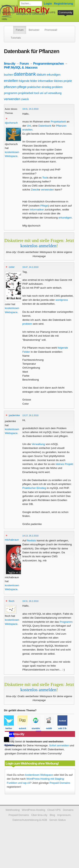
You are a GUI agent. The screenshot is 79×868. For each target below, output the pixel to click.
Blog (52, 815)
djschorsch (11, 123)
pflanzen (10, 87)
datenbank (25, 74)
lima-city (10, 63)
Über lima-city (39, 815)
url (46, 93)
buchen (8, 75)
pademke (14, 415)
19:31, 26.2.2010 (30, 601)
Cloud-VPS (49, 12)
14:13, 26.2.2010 (30, 536)
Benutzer (34, 30)
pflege (22, 87)
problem (57, 87)
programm (11, 93)
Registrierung (63, 3)
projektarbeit (26, 93)
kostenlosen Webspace (39, 775)
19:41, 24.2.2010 (30, 109)
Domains (34, 12)
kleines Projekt (64, 464)
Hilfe (4, 19)
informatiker (46, 81)
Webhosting (13, 810)
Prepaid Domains (60, 783)
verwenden (12, 99)
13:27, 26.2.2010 (30, 415)
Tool (45, 178)
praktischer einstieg (39, 87)
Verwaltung (38, 444)
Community (65, 12)
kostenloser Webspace (15, 6)
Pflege (44, 206)
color (12, 267)
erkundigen (54, 75)
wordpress (62, 300)
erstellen (11, 81)
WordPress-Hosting (13, 12)
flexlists (32, 540)
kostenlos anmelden (38, 246)
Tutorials (16, 38)
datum (41, 75)
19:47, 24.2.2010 (30, 267)
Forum (20, 30)
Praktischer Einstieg (34, 488)
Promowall (51, 30)
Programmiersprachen (48, 63)
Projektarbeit (58, 122)
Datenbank (45, 126)
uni (42, 93)
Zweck (35, 190)
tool (37, 93)
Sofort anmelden (59, 745)
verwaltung (55, 93)
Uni (29, 126)
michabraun (12, 540)
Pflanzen (61, 126)
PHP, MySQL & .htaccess (21, 67)
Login (48, 3)
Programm (66, 622)
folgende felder (28, 81)
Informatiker (37, 210)
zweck (25, 99)
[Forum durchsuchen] (31, 4)
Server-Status (58, 820)
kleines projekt (63, 81)
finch (12, 601)
